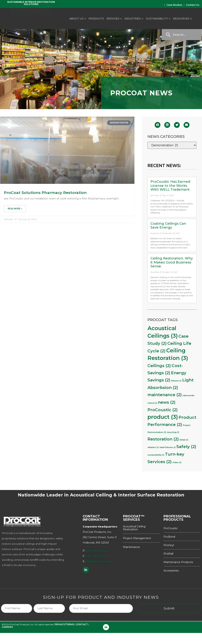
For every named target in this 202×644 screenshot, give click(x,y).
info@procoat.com (99, 561)
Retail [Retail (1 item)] (184, 440)
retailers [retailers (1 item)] (153, 447)
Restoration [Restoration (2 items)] (163, 439)
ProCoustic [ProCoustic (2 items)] (163, 410)
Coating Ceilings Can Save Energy (168, 226)
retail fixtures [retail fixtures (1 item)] (168, 447)
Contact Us (193, 5)
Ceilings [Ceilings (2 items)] (159, 366)
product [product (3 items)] (163, 417)
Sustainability (157, 19)
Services (113, 19)
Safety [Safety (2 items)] (186, 447)
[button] (158, 125)
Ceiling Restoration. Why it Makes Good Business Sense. (172, 262)
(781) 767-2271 (95, 556)
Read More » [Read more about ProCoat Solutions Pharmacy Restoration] (15, 209)
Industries (133, 19)
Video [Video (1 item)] (177, 462)
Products (96, 19)
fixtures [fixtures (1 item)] (176, 381)
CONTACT (82, 624)
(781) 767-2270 (96, 551)
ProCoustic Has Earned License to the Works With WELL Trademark (170, 186)
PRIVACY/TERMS (64, 624)
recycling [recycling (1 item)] (173, 432)
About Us (76, 19)
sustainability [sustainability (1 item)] (156, 455)
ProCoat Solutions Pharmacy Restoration (45, 193)
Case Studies (174, 5)
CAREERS (7, 627)
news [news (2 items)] (167, 402)
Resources (181, 19)
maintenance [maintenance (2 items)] (165, 395)
